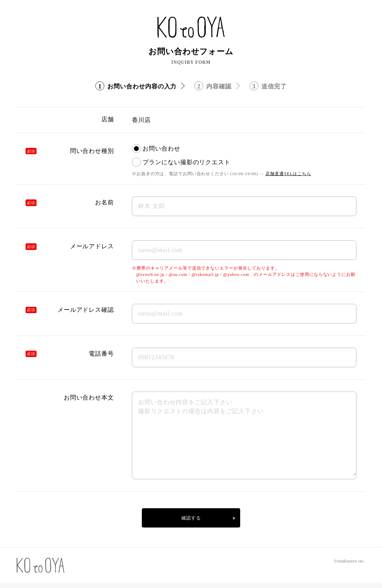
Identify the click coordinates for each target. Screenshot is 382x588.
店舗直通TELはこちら (288, 174)
